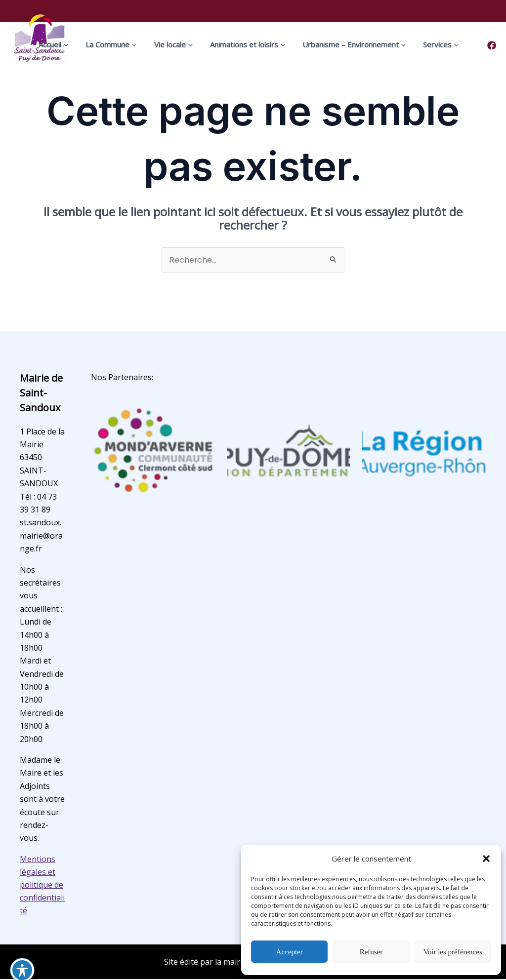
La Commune (126, 44)
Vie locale (181, 44)
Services (428, 44)
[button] (486, 859)
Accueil (76, 44)
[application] (87, 44)
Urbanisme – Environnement (348, 44)
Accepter (290, 952)
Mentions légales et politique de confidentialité (42, 885)
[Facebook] (492, 45)
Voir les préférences (453, 952)
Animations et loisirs (249, 44)
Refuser (371, 952)
